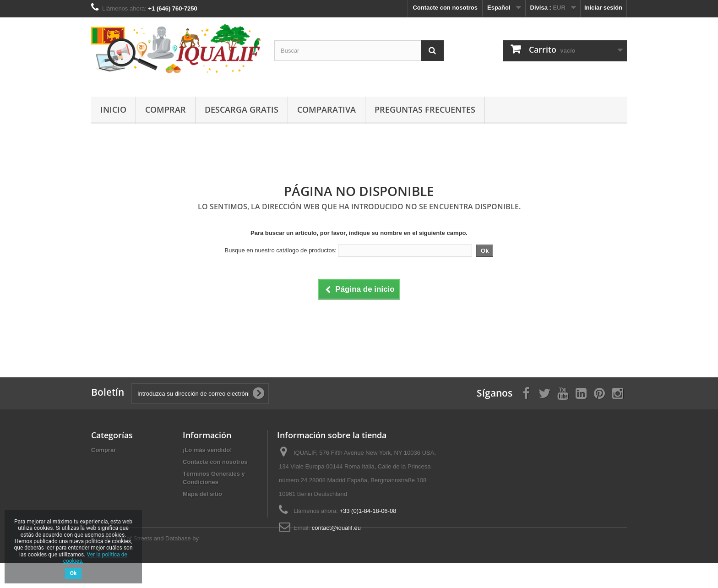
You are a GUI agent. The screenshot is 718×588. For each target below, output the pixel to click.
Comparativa (326, 109)
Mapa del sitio (202, 494)
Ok (73, 573)
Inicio (113, 109)
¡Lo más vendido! (207, 450)
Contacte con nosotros (445, 8)
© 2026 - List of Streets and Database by (145, 563)
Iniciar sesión (603, 8)
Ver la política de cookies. (95, 558)
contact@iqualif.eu (336, 528)
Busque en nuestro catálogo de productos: (281, 250)
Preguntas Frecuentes (425, 109)
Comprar (166, 109)
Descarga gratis (242, 109)
